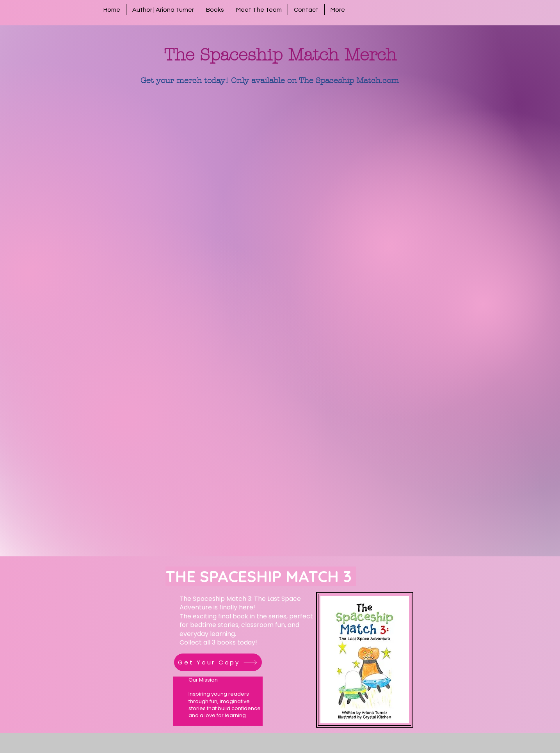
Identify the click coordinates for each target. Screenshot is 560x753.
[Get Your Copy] (218, 662)
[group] (280, 112)
